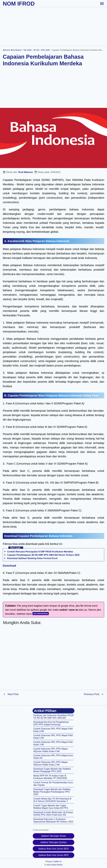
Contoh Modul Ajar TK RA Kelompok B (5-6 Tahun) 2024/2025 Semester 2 (52, 800)
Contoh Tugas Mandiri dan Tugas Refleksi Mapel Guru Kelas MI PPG (51, 807)
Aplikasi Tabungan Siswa (54, 836)
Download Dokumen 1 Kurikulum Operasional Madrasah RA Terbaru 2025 (53, 820)
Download (9, 566)
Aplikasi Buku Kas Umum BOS (53, 849)
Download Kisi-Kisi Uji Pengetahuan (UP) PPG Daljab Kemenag (51, 723)
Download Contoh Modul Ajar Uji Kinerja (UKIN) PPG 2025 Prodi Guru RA (53, 814)
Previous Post (92, 694)
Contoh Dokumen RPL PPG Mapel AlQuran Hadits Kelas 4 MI (50, 750)
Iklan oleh (40, 830)
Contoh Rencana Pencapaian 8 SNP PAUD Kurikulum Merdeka (40, 552)
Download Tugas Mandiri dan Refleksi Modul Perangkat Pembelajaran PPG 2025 (52, 792)
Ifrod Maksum (26, 172)
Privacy (49, 861)
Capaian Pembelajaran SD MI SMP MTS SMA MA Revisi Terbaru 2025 (43, 555)
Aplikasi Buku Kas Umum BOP (53, 855)
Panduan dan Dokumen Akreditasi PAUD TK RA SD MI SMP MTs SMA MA (53, 717)
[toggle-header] (102, 3)
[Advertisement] (53, 26)
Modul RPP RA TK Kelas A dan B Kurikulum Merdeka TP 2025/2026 (50, 777)
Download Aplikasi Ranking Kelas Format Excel (32, 558)
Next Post (13, 694)
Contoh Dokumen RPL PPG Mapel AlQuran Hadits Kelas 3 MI (50, 763)
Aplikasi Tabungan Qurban (53, 842)
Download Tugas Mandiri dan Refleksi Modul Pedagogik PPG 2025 (52, 770)
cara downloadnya (41, 614)
